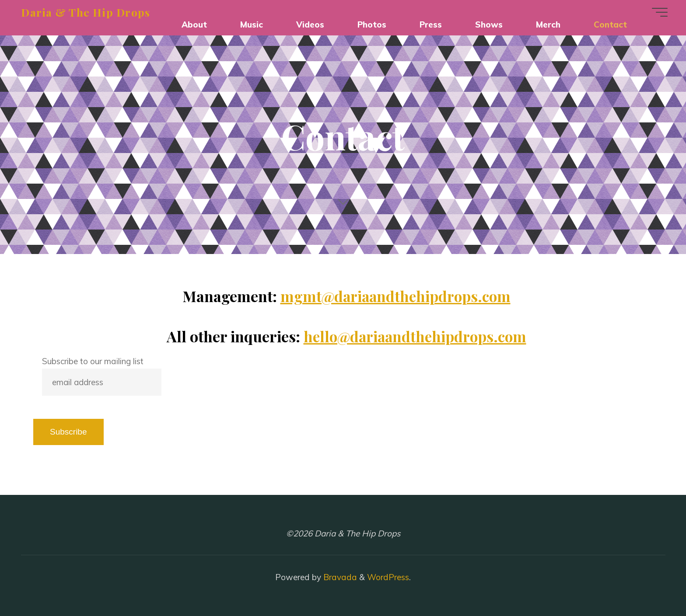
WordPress (388, 577)
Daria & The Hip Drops (88, 12)
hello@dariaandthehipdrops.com (415, 336)
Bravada (339, 577)
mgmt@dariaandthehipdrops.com (395, 296)
